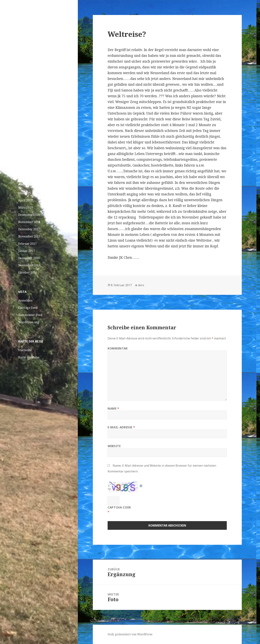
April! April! (27, 91)
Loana (22, 158)
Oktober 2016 (28, 272)
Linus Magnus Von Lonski (36, 147)
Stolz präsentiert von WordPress (130, 634)
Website (114, 446)
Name (113, 409)
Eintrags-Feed (28, 308)
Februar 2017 (27, 244)
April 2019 (25, 200)
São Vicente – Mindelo (33, 69)
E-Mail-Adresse (121, 427)
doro (141, 285)
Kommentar (118, 348)
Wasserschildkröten (32, 123)
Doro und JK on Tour (36, 21)
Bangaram (40, 158)
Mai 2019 (24, 193)
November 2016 (29, 265)
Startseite (25, 350)
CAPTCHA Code (119, 507)
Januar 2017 (27, 251)
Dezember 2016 (29, 258)
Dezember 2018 (29, 215)
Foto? (36, 165)
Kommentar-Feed (30, 315)
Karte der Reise (29, 357)
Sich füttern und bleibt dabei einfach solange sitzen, (38, 135)
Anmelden (25, 300)
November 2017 (29, 236)
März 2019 (25, 208)
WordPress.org (29, 322)
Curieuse (24, 151)
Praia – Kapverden (31, 77)
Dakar (22, 84)
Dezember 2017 (29, 229)
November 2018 (29, 222)
